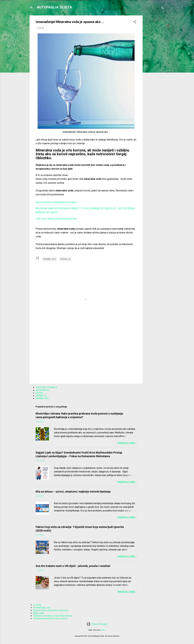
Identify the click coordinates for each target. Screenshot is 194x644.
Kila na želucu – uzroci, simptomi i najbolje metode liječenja (73, 492)
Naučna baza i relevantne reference (51, 610)
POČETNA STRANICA (46, 387)
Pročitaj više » (127, 443)
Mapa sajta (39, 613)
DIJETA (39, 393)
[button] (135, 22)
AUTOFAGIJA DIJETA (54, 7)
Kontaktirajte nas (42, 608)
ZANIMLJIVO (50, 259)
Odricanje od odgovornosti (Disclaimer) (53, 616)
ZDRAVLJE (65, 259)
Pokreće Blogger (97, 624)
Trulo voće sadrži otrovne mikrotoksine (56, 219)
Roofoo (103, 630)
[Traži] (163, 8)
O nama (37, 605)
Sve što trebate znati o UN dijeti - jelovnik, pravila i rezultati (73, 566)
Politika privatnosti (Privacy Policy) (50, 618)
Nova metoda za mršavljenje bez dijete (56, 202)
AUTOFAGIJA (42, 390)
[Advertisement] (155, 61)
